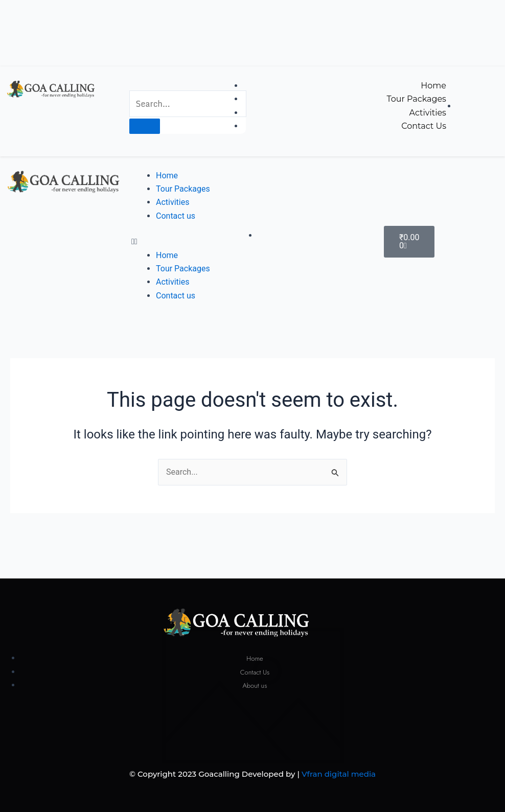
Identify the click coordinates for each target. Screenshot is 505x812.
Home (167, 176)
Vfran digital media (339, 774)
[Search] (145, 126)
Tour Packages (183, 189)
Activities (173, 202)
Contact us (176, 216)
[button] (189, 242)
